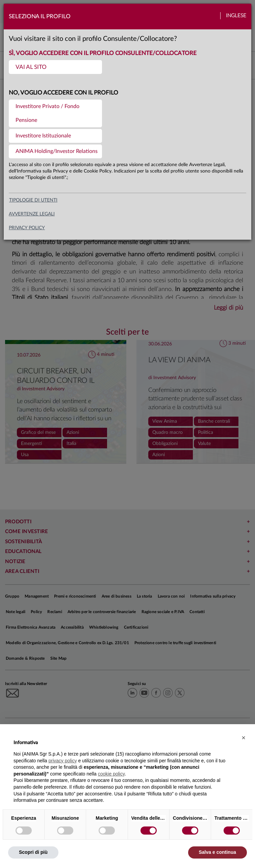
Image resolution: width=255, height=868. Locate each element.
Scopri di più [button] (33, 852)
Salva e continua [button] (218, 852)
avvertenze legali (32, 214)
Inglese (236, 16)
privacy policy (27, 228)
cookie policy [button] (111, 774)
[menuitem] (55, 67)
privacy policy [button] (63, 761)
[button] (244, 738)
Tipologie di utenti (33, 200)
